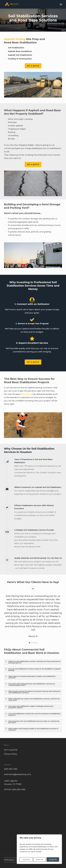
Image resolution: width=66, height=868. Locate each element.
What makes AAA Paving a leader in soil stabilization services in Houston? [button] (32, 729)
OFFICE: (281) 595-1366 (15, 790)
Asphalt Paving (15, 39)
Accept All (53, 860)
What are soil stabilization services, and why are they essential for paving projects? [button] (33, 662)
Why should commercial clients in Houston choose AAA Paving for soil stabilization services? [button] (33, 692)
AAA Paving (27, 394)
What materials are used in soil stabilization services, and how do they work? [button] (32, 699)
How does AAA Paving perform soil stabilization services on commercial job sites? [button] (30, 685)
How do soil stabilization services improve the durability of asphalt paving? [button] (33, 670)
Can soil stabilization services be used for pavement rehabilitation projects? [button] (33, 714)
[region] (39, 849)
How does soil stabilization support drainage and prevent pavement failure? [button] (29, 707)
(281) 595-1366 (11, 769)
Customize (26, 860)
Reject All (40, 860)
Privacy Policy (11, 754)
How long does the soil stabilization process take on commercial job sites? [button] (32, 722)
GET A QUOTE (11, 750)
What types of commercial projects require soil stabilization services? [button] (30, 677)
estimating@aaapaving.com (17, 774)
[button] (61, 4)
